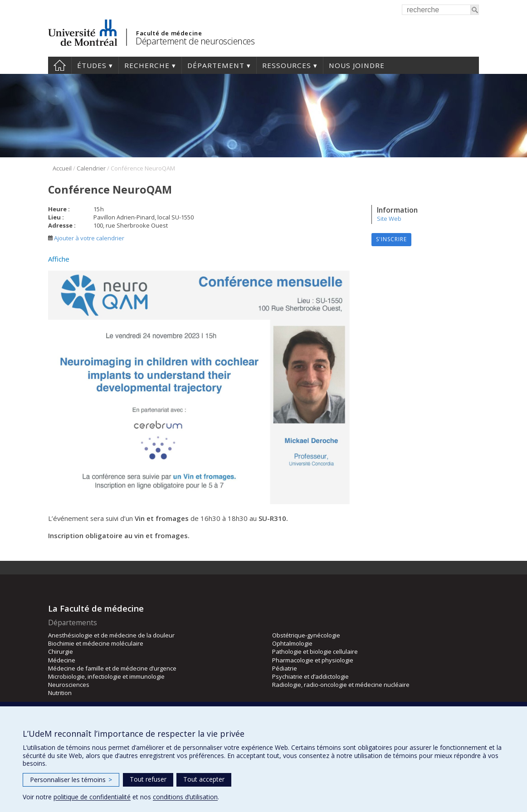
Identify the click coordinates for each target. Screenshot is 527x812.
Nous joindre (357, 65)
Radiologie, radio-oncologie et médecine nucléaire (341, 685)
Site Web (389, 219)
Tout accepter (204, 779)
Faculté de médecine (169, 33)
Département (216, 65)
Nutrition (60, 693)
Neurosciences (69, 685)
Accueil (60, 65)
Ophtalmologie (292, 643)
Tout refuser (148, 779)
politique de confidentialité (92, 797)
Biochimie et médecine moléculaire (96, 643)
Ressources (287, 65)
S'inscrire (391, 239)
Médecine (62, 660)
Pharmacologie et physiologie (313, 660)
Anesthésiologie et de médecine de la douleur (111, 635)
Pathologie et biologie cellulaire (315, 652)
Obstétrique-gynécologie (306, 635)
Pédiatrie (285, 668)
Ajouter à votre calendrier (86, 238)
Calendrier (91, 168)
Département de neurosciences (195, 41)
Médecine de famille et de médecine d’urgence (112, 668)
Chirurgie (61, 652)
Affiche (59, 259)
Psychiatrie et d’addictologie (310, 676)
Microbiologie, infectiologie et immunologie (106, 676)
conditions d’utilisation (185, 797)
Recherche (147, 65)
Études (92, 65)
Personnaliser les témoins (71, 780)
